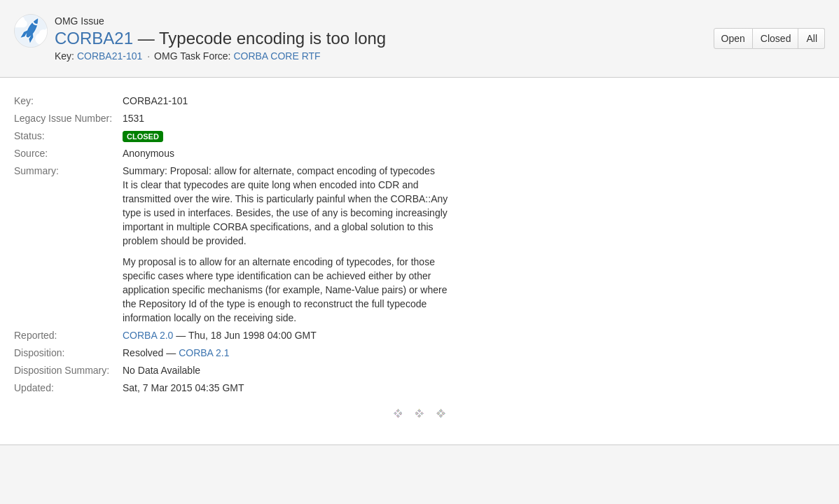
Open (733, 38)
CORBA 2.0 (148, 335)
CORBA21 (94, 38)
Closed (776, 38)
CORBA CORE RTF (277, 56)
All (812, 38)
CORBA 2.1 (204, 353)
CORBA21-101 (110, 56)
